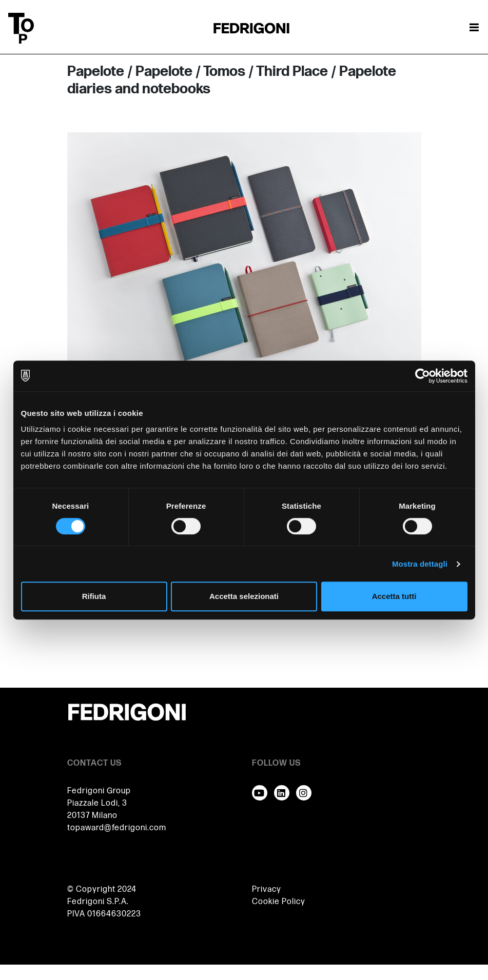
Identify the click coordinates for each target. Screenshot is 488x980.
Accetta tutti (394, 596)
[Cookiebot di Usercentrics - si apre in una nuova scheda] (423, 376)
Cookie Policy (279, 902)
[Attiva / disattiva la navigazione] (474, 28)
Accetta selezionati (244, 596)
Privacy (267, 889)
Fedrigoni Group (99, 791)
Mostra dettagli (420, 564)
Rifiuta (94, 596)
